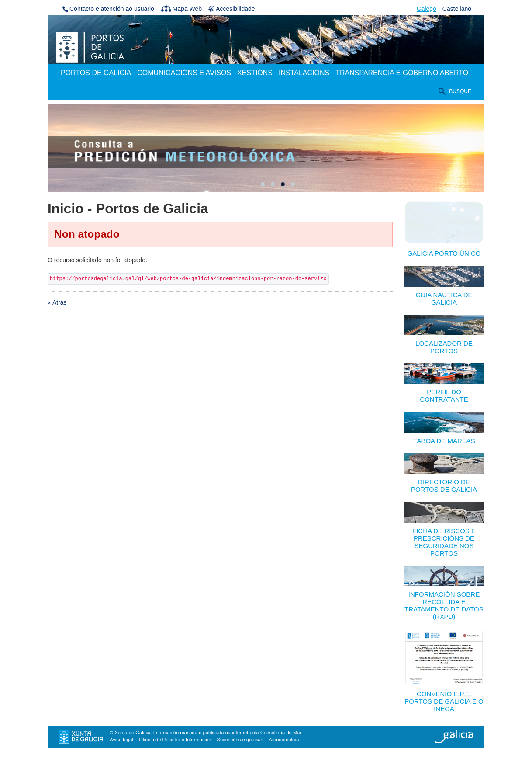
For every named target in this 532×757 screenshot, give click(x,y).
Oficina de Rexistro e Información (175, 740)
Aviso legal (121, 740)
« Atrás (57, 302)
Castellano (457, 9)
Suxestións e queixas (240, 740)
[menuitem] (96, 73)
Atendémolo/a (284, 740)
